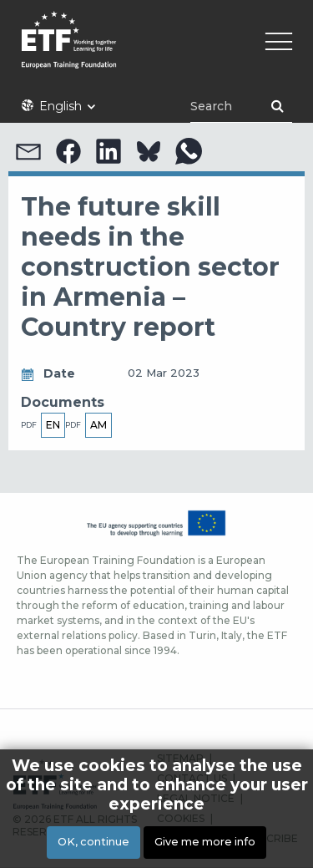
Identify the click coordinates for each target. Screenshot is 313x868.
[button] (28, 151)
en (53, 425)
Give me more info (205, 842)
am (98, 425)
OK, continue (93, 842)
